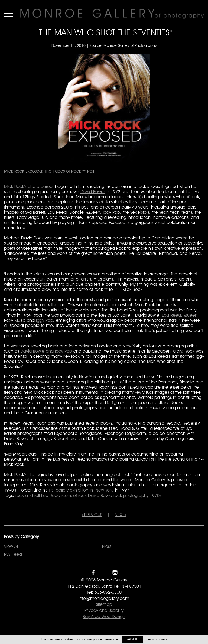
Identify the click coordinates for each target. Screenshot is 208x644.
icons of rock (74, 495)
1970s (155, 495)
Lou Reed (171, 315)
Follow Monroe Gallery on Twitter (104, 572)
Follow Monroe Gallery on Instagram (115, 572)
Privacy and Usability (104, 610)
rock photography (131, 495)
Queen (191, 315)
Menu (9, 14)
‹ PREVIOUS (92, 515)
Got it (132, 639)
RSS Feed (13, 554)
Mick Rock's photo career (29, 186)
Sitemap (104, 604)
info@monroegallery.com (104, 598)
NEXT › (121, 515)
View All (11, 546)
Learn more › (157, 639)
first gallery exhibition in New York (80, 490)
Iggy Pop (45, 320)
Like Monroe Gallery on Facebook (93, 572)
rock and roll (28, 495)
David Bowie (92, 192)
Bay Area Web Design (104, 617)
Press (107, 546)
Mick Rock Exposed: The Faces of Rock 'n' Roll (49, 171)
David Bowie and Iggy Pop (46, 351)
